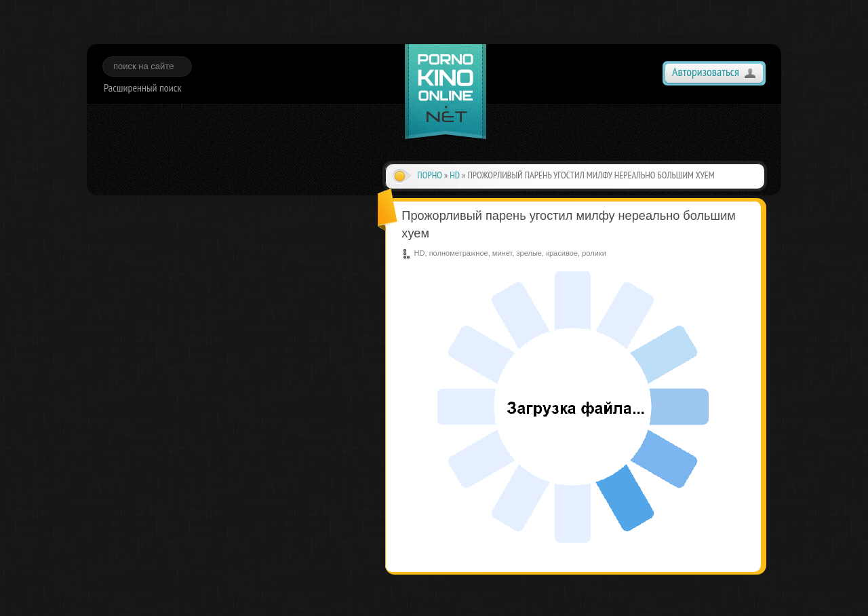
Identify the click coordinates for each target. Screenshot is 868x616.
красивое (562, 253)
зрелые (529, 253)
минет (502, 253)
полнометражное (459, 253)
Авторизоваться (706, 72)
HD (455, 175)
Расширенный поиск (143, 88)
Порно (430, 175)
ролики (594, 253)
